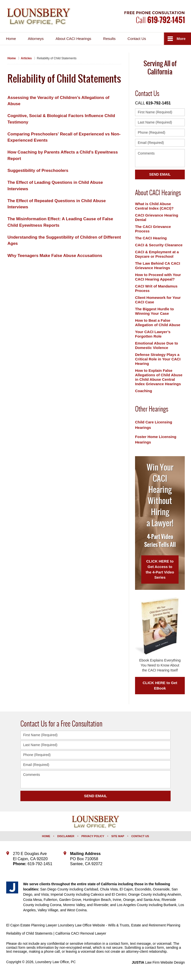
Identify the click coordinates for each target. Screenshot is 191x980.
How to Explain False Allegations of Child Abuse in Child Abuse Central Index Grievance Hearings (159, 377)
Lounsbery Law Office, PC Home (39, 17)
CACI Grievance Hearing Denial (157, 217)
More (181, 39)
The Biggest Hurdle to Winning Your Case (154, 311)
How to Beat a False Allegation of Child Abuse (158, 323)
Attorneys (36, 39)
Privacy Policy (93, 836)
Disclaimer (66, 836)
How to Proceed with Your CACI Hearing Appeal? (158, 277)
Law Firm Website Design (158, 962)
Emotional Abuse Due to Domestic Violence (157, 345)
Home (11, 39)
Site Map (118, 836)
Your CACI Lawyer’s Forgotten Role (153, 334)
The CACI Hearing (151, 238)
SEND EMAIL (96, 796)
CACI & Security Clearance (159, 245)
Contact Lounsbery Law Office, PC (155, 17)
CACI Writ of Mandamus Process (156, 288)
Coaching (143, 391)
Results (109, 39)
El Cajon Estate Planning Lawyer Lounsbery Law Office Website (56, 925)
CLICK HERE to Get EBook (160, 685)
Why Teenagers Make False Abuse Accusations (55, 256)
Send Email (160, 174)
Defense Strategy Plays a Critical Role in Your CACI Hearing (158, 359)
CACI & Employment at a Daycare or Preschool (157, 254)
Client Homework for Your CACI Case (158, 300)
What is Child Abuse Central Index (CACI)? (154, 206)
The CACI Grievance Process (153, 229)
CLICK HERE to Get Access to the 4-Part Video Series (160, 569)
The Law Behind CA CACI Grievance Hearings (158, 266)
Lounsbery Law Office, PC (55, 962)
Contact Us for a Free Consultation (61, 724)
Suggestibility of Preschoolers (38, 171)
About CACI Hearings (73, 39)
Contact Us (137, 39)
